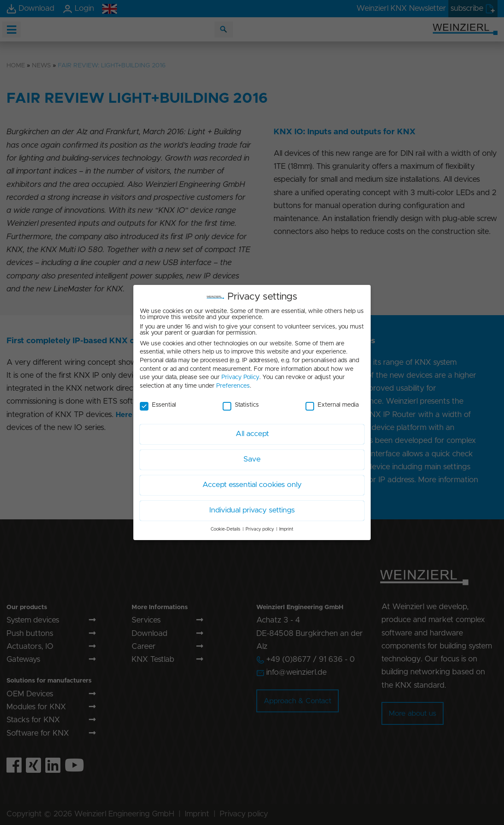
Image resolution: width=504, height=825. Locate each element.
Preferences (233, 382)
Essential (158, 401)
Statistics (241, 401)
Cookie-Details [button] (225, 526)
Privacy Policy (240, 374)
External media (332, 401)
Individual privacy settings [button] (252, 507)
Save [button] (252, 456)
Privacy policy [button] (260, 526)
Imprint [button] (286, 526)
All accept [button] (252, 430)
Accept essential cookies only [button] (252, 481)
